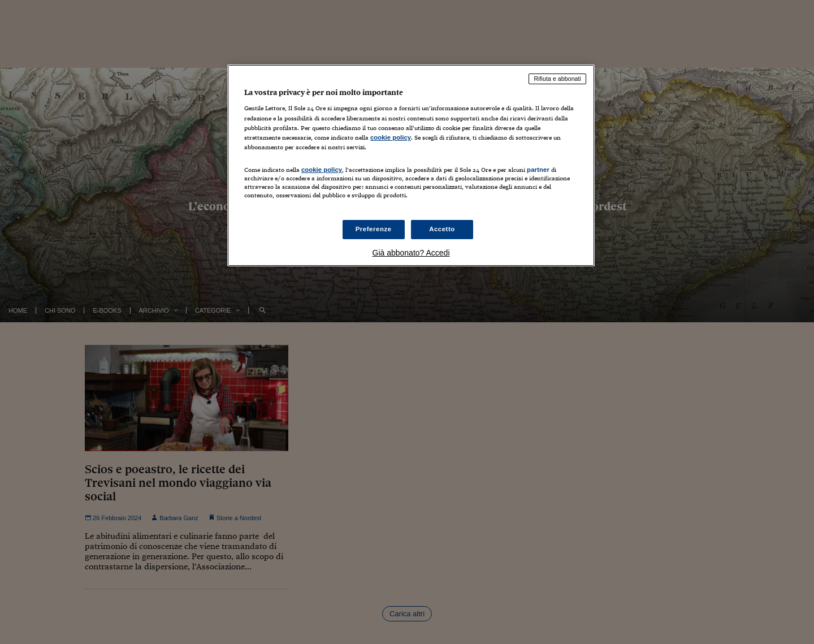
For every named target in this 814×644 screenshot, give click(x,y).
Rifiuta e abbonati (557, 79)
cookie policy (391, 137)
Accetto (442, 229)
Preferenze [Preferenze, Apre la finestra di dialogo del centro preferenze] (374, 229)
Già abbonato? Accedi (411, 253)
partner (538, 170)
